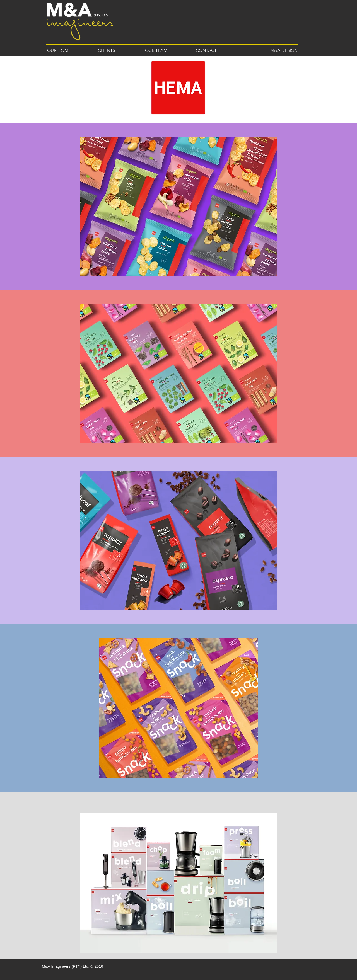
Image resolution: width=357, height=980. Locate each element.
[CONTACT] (206, 50)
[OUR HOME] (59, 50)
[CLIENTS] (107, 50)
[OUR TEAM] (156, 50)
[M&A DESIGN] (281, 50)
